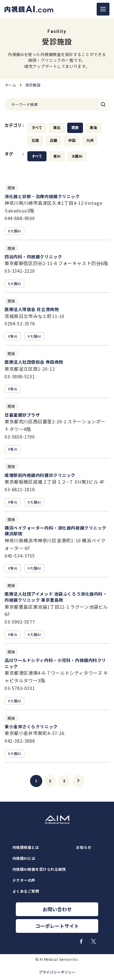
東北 (57, 128)
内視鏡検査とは (26, 847)
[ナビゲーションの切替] (103, 9)
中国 (72, 140)
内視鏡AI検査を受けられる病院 (39, 869)
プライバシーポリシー (57, 972)
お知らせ (84, 847)
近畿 (54, 140)
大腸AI (77, 156)
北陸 (35, 140)
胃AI (57, 156)
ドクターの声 (24, 880)
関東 (75, 128)
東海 (93, 128)
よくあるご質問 (26, 891)
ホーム (10, 85)
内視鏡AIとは (24, 858)
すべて (37, 128)
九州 (90, 140)
